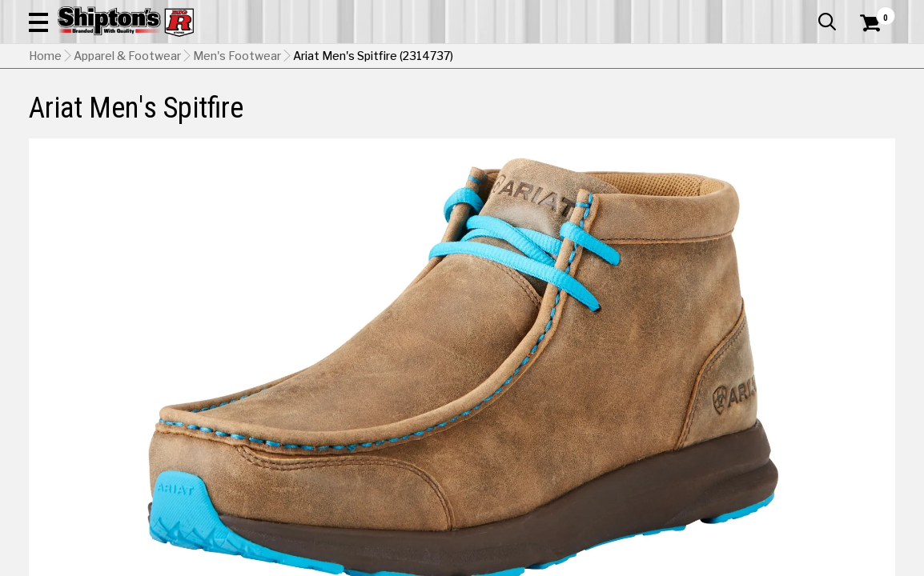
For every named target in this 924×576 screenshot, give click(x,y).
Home (45, 156)
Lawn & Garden (625, 117)
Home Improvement (517, 117)
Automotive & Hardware (215, 117)
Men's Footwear (237, 156)
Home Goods (415, 117)
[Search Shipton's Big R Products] (419, 58)
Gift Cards (735, 12)
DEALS (874, 117)
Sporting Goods (799, 117)
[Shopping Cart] (868, 58)
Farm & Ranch (330, 117)
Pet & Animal (711, 117)
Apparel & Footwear (84, 117)
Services (873, 12)
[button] (528, 58)
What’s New (805, 12)
